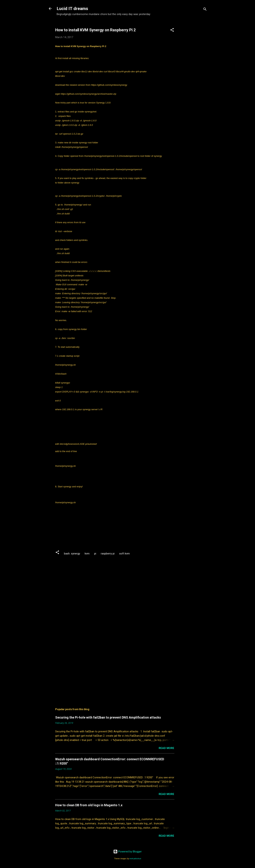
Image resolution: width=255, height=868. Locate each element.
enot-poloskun (135, 859)
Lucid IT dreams (72, 9)
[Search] (205, 10)
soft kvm (124, 554)
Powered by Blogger (127, 852)
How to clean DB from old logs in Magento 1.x (89, 805)
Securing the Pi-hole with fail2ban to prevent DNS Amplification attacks (108, 717)
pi (95, 554)
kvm (87, 554)
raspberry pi (108, 554)
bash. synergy (72, 554)
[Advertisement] (196, 76)
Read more (166, 748)
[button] (172, 31)
